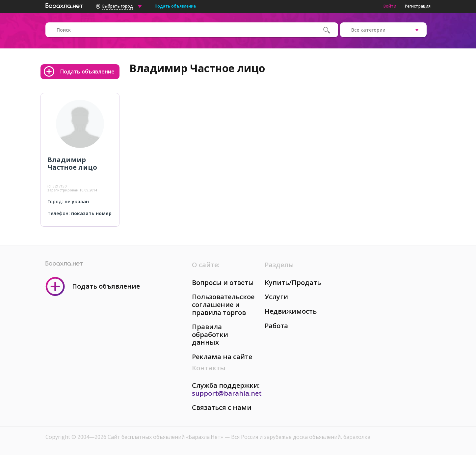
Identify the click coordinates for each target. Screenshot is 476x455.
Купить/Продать (293, 283)
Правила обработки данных (210, 334)
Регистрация (418, 6)
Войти (390, 6)
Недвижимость (291, 311)
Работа (276, 326)
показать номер (91, 213)
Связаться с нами (222, 407)
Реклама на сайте (222, 357)
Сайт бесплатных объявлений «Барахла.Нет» (166, 437)
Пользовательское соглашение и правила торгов (223, 304)
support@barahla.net (227, 393)
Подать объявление (175, 6)
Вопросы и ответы (223, 283)
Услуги (276, 297)
